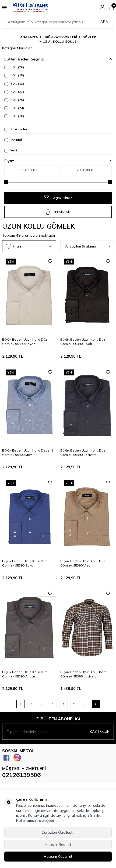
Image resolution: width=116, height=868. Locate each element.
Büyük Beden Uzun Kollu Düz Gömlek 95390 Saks (25, 563)
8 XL (14, 108)
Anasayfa (29, 37)
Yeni (11, 150)
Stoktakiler (16, 129)
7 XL (14, 100)
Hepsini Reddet (58, 845)
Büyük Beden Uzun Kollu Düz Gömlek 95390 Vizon (83, 563)
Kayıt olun (100, 731)
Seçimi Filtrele (58, 198)
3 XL (14, 67)
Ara (104, 22)
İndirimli (13, 140)
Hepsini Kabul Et (58, 856)
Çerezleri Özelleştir (58, 832)
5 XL (14, 84)
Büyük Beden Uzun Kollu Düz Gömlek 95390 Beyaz (25, 342)
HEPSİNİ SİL (58, 212)
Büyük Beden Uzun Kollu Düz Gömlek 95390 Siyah (83, 342)
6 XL (14, 92)
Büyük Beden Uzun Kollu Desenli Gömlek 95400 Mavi (28, 452)
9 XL (14, 116)
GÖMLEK (89, 37)
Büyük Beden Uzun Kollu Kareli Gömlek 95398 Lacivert (84, 674)
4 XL (14, 75)
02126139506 (21, 775)
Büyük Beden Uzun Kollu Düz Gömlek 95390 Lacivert (83, 452)
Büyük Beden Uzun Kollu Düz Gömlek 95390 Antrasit (25, 674)
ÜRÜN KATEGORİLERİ (60, 37)
